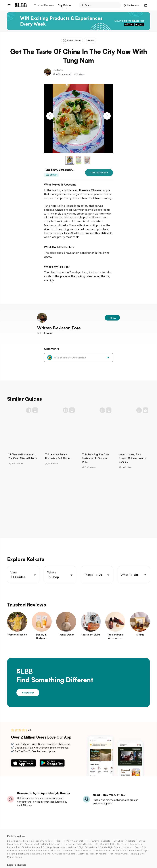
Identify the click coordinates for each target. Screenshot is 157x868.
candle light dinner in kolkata (116, 851)
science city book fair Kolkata (59, 857)
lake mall (56, 848)
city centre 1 (102, 848)
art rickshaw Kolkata (29, 851)
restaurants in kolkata (98, 845)
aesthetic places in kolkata (92, 857)
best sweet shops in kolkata (45, 854)
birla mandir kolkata (17, 845)
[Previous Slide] (50, 116)
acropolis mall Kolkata (36, 848)
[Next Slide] (107, 116)
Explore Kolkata (16, 840)
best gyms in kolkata (29, 857)
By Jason (58, 70)
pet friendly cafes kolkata (123, 857)
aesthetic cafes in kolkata (77, 854)
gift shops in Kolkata (124, 845)
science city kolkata (42, 845)
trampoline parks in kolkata (78, 848)
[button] (132, 5)
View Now (28, 696)
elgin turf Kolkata (88, 851)
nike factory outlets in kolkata (110, 854)
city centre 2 (119, 848)
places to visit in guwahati (70, 845)
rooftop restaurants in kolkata (59, 851)
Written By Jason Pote (59, 332)
